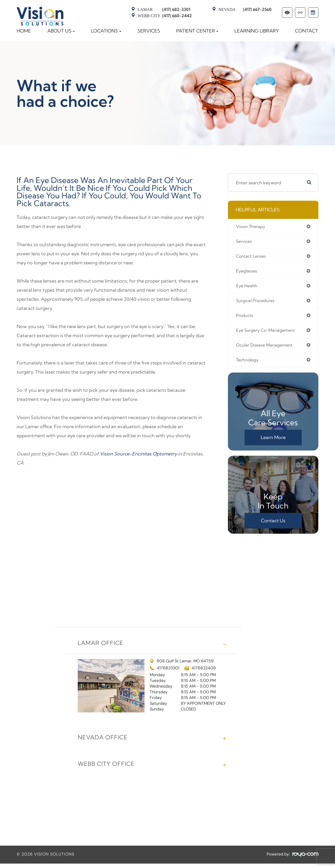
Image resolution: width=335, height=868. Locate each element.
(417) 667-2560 (245, 9)
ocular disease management (267, 348)
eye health (248, 288)
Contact (307, 31)
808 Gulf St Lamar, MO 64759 (182, 665)
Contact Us (273, 525)
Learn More (273, 442)
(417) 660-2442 (165, 16)
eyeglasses (248, 272)
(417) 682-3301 (164, 9)
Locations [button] (106, 31)
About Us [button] (61, 31)
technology (249, 364)
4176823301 (168, 673)
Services (149, 31)
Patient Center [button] (197, 31)
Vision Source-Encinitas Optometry (138, 454)
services (245, 242)
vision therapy (252, 227)
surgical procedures (258, 303)
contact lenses (253, 257)
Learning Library (257, 31)
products (246, 318)
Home (24, 31)
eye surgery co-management (269, 333)
